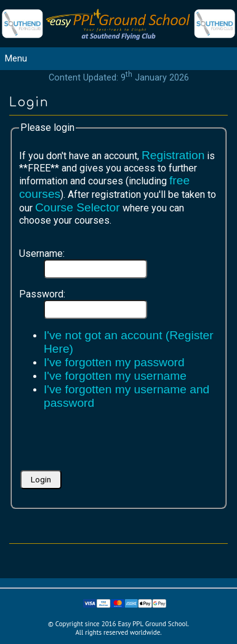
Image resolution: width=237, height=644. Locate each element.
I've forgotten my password (114, 362)
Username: (42, 253)
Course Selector (78, 207)
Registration (173, 155)
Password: (42, 294)
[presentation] (113, 444)
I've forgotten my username (115, 376)
